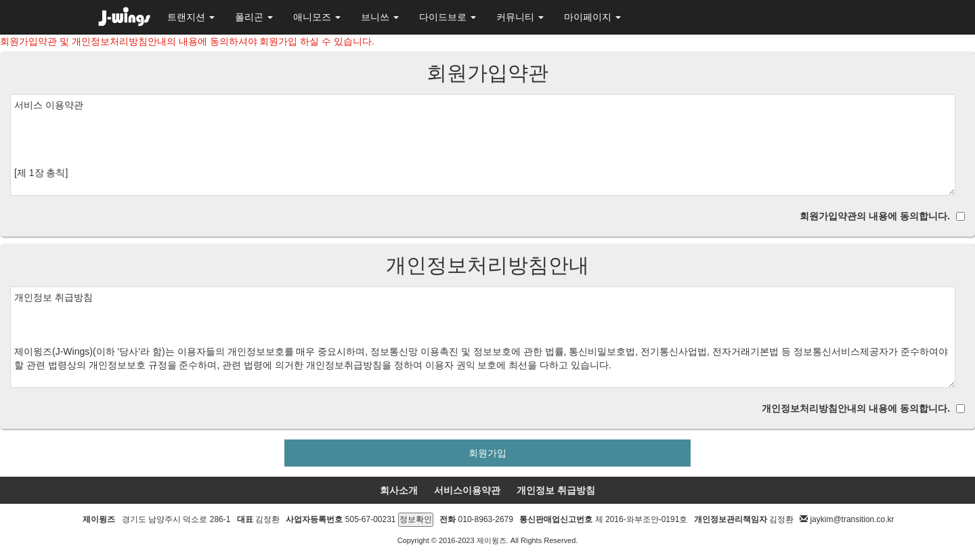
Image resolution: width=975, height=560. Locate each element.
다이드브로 (448, 17)
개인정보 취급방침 (556, 490)
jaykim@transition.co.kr (852, 519)
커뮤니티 (520, 17)
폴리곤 (254, 17)
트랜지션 (191, 17)
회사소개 (399, 490)
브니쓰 (380, 17)
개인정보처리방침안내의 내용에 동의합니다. (856, 408)
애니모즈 (317, 17)
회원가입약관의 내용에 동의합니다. (875, 216)
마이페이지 (592, 17)
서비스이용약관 (467, 490)
